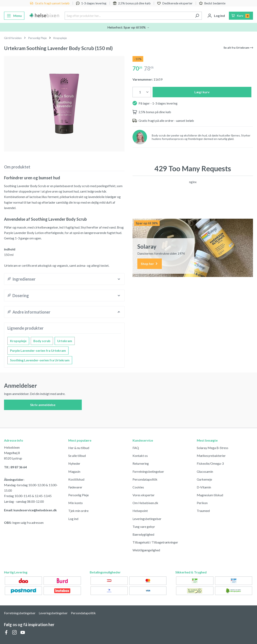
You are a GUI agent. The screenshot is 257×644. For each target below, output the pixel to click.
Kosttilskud (76, 479)
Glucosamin (205, 471)
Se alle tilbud (77, 456)
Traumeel (203, 511)
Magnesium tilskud (210, 495)
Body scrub (42, 341)
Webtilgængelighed (146, 550)
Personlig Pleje (79, 495)
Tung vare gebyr (144, 527)
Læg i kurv (202, 92)
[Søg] (197, 16)
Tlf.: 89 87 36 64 (15, 467)
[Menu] (14, 16)
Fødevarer (75, 487)
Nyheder (74, 463)
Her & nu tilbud (79, 448)
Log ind (73, 519)
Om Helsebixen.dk (145, 503)
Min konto (75, 503)
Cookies (138, 487)
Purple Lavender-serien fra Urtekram (38, 350)
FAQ (136, 448)
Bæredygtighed (143, 534)
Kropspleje (18, 341)
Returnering (141, 463)
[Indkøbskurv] (241, 16)
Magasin (74, 471)
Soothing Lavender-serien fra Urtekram (40, 360)
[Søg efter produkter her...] (128, 16)
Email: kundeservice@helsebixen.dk (30, 510)
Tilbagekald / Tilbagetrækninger (155, 542)
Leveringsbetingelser (147, 519)
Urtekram (65, 341)
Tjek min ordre (78, 511)
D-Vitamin (204, 487)
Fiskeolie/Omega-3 (210, 463)
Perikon (202, 503)
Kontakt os (140, 456)
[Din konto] (216, 16)
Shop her (150, 264)
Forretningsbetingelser (148, 471)
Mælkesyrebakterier (211, 456)
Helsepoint (140, 511)
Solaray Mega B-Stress (213, 448)
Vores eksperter (144, 495)
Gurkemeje (204, 479)
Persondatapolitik (145, 479)
